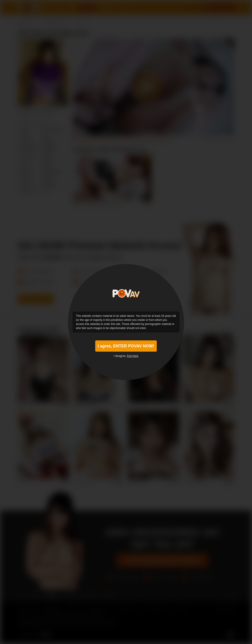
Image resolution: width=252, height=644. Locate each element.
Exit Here (133, 356)
